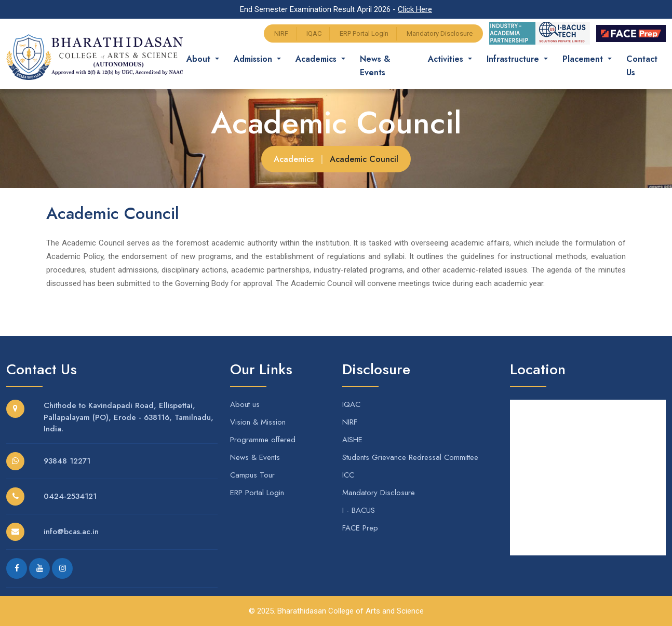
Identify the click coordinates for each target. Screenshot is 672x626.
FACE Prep (360, 528)
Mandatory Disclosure (440, 33)
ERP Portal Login (364, 33)
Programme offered (263, 440)
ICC (348, 475)
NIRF (281, 33)
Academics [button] (326, 59)
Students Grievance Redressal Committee (410, 457)
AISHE (352, 440)
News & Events (384, 66)
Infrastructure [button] (518, 59)
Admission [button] (263, 59)
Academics (294, 159)
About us (245, 404)
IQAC (314, 33)
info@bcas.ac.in (71, 532)
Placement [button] (588, 59)
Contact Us (646, 66)
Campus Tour (252, 475)
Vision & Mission (258, 422)
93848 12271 (67, 461)
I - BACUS (359, 510)
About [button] (209, 59)
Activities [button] (451, 59)
